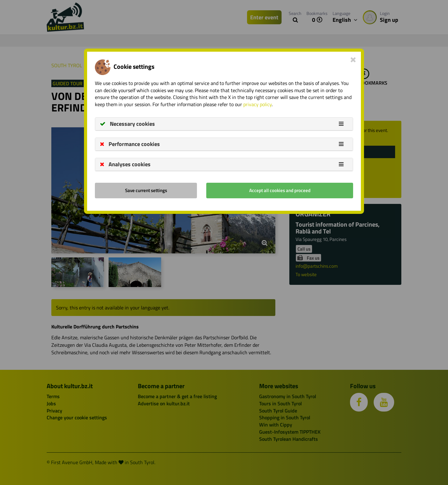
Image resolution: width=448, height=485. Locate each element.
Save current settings (146, 190)
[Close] (353, 59)
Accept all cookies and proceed (280, 190)
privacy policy (257, 104)
